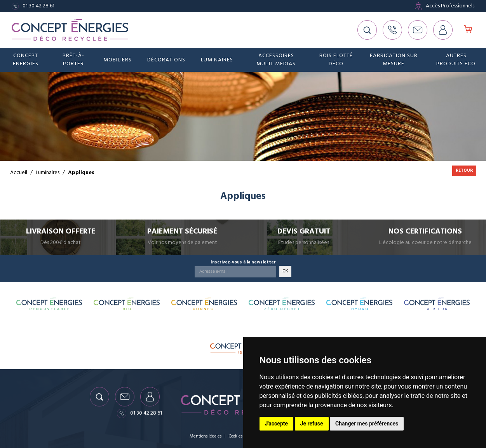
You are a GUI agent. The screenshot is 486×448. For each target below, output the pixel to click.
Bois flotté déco (336, 60)
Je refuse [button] (312, 424)
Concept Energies (26, 60)
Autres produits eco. (456, 60)
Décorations (166, 60)
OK (285, 271)
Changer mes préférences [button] (367, 424)
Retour (464, 170)
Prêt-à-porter (73, 60)
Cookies (236, 436)
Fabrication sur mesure (394, 60)
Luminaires (217, 60)
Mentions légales (206, 436)
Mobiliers (118, 60)
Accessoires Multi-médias (276, 60)
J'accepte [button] (277, 424)
